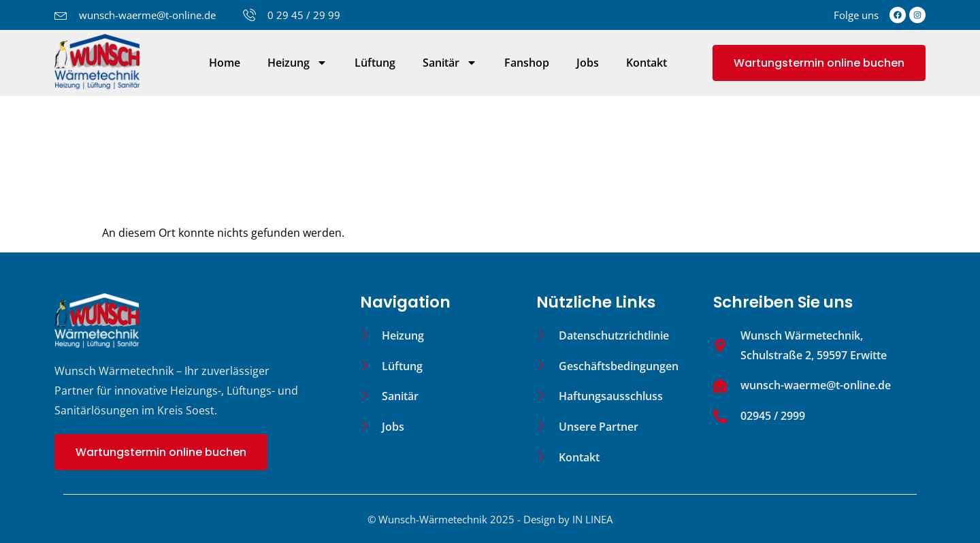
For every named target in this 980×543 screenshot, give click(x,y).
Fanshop (527, 63)
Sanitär (450, 63)
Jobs (588, 63)
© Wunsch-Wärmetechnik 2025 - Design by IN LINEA (490, 519)
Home (225, 63)
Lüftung (375, 63)
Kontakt (647, 63)
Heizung (297, 63)
